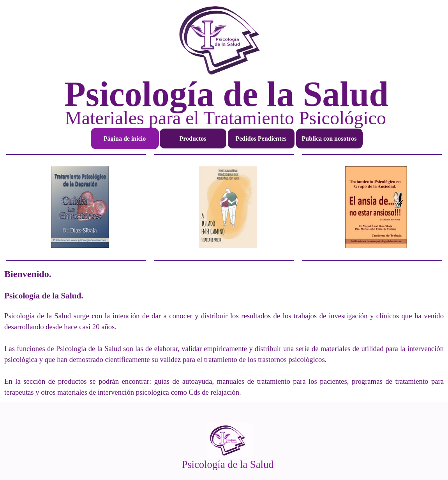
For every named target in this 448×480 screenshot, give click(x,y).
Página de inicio (125, 139)
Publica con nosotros (329, 139)
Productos (193, 139)
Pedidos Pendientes (261, 139)
